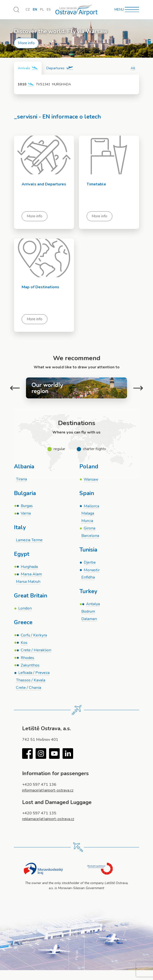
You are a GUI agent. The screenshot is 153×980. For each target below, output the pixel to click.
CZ (28, 10)
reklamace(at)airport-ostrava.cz (49, 821)
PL (42, 10)
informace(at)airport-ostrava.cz (48, 792)
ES (49, 10)
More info (26, 43)
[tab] (28, 68)
